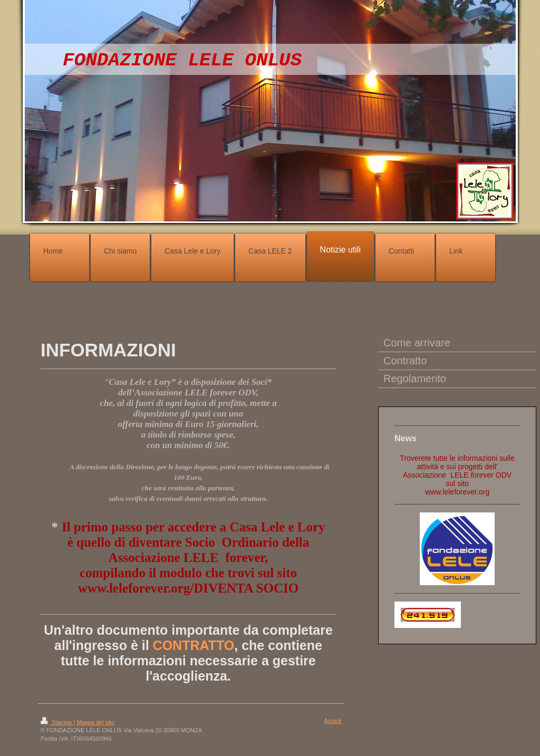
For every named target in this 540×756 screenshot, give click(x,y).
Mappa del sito (95, 722)
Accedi (332, 721)
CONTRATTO (194, 645)
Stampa (57, 722)
